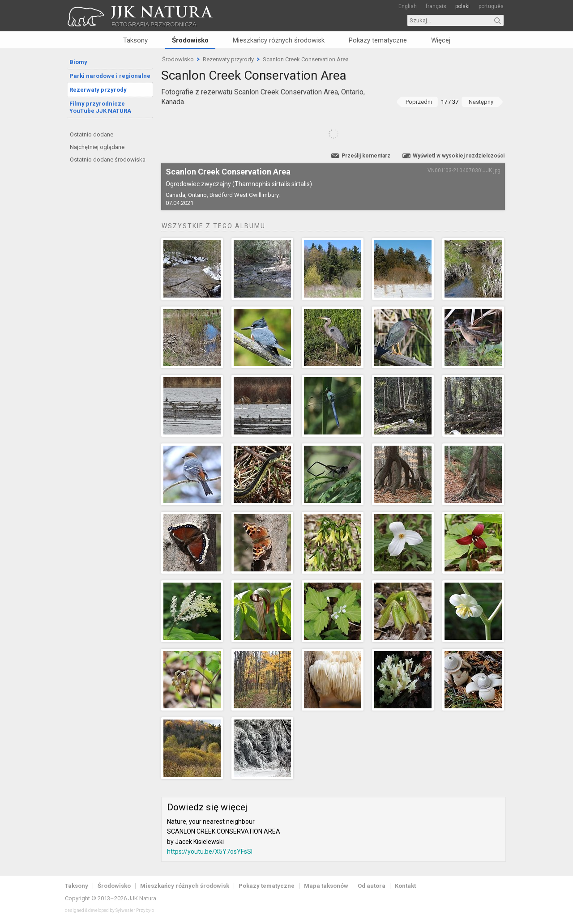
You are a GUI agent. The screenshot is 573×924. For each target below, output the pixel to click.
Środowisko (190, 40)
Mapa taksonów (326, 886)
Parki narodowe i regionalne (110, 76)
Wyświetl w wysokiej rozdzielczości (459, 156)
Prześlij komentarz (366, 156)
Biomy (78, 62)
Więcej (441, 40)
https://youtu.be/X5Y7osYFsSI (210, 852)
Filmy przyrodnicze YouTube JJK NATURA (100, 107)
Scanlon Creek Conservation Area (306, 59)
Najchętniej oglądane (97, 147)
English (408, 6)
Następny (481, 102)
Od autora (372, 886)
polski (462, 6)
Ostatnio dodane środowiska (108, 160)
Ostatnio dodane (92, 134)
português (491, 6)
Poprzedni (419, 102)
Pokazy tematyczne (378, 40)
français (436, 6)
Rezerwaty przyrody (98, 90)
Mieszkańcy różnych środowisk (279, 40)
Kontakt (405, 886)
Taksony (135, 40)
